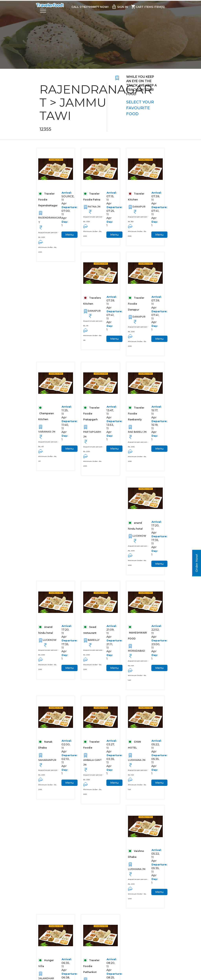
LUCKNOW (139, 539)
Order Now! (197, 563)
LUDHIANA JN (137, 765)
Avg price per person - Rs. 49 (48, 446)
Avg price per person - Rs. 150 (138, 220)
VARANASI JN (47, 434)
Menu (69, 235)
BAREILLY (94, 644)
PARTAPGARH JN (92, 436)
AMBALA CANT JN (92, 767)
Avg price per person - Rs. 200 (48, 235)
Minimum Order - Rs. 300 (137, 234)
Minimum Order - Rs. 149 (137, 682)
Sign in (120, 7)
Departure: (65, 208)
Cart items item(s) (148, 7)
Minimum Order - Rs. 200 (48, 250)
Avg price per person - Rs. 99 (93, 325)
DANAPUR (139, 207)
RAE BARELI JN (137, 434)
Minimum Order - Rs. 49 (48, 461)
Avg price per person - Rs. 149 (138, 667)
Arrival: (65, 193)
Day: (65, 222)
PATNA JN (94, 207)
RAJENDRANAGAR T (48, 221)
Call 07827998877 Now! (90, 7)
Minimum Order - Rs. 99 (92, 339)
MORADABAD (137, 655)
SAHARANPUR (47, 765)
